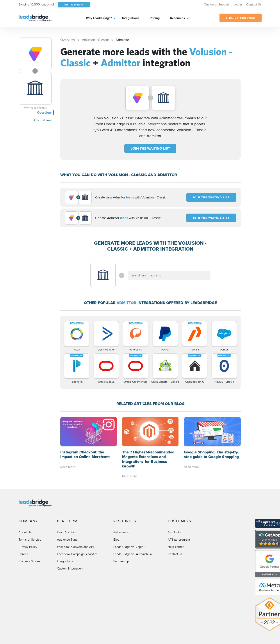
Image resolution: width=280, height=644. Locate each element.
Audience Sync (67, 540)
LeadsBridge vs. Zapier (129, 547)
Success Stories (29, 561)
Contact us (175, 554)
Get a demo (121, 532)
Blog (116, 540)
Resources (177, 18)
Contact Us (254, 4)
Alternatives (42, 120)
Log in (238, 4)
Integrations (131, 18)
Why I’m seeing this (35, 108)
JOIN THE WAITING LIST (150, 148)
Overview (44, 112)
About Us (25, 532)
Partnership (121, 561)
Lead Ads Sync (67, 532)
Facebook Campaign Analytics (77, 554)
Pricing (155, 18)
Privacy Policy (28, 547)
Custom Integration (70, 569)
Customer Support (217, 4)
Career (23, 554)
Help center (176, 547)
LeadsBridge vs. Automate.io (133, 554)
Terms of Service (30, 540)
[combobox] (169, 275)
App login (174, 532)
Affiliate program (179, 540)
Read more (68, 467)
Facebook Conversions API (75, 547)
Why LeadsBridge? (99, 18)
